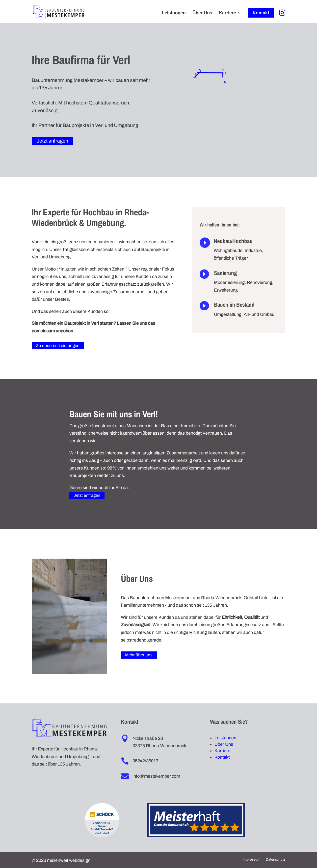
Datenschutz (276, 860)
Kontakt (261, 13)
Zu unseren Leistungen (58, 346)
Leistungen (174, 13)
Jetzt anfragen (52, 141)
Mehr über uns (139, 655)
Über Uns (202, 13)
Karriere (227, 13)
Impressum (251, 860)
